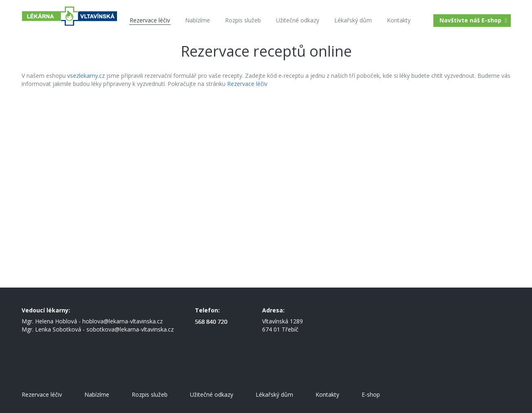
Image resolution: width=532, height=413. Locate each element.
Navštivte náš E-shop (474, 20)
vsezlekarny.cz (86, 76)
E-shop (371, 394)
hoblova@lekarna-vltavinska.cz (123, 321)
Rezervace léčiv (247, 84)
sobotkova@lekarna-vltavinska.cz (130, 329)
